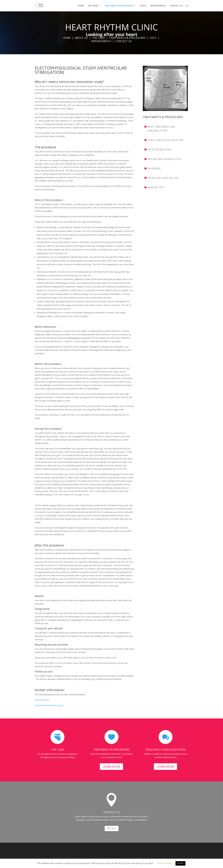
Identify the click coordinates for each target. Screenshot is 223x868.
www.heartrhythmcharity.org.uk (49, 705)
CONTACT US (176, 6)
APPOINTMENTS (158, 6)
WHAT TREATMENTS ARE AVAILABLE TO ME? (161, 129)
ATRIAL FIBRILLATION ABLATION (165, 140)
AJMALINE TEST (156, 187)
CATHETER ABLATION (159, 150)
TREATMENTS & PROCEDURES (119, 6)
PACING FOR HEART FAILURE (163, 178)
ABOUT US (81, 38)
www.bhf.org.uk (42, 700)
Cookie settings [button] (165, 863)
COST (153, 38)
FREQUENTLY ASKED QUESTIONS (165, 750)
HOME (81, 6)
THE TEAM (93, 6)
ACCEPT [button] (180, 863)
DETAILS (112, 828)
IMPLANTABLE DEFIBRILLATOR (164, 159)
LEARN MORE (111, 767)
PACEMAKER (154, 168)
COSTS (143, 6)
